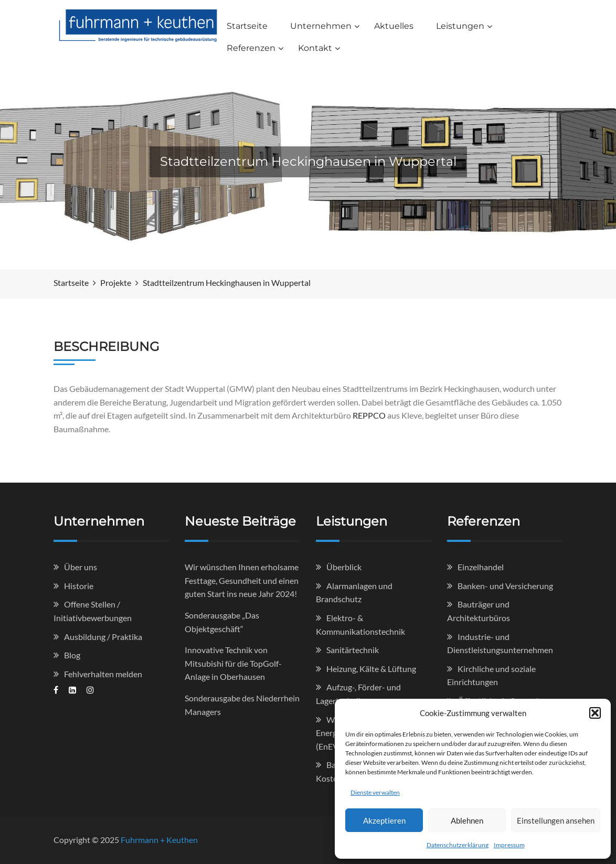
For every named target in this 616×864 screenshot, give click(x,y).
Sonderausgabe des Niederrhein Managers (242, 705)
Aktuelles (394, 26)
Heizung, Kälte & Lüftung (371, 669)
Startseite (247, 26)
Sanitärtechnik (353, 650)
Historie (79, 586)
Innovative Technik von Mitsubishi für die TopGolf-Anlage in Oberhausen (233, 663)
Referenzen (251, 48)
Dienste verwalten (375, 792)
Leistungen (460, 26)
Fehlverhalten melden (103, 674)
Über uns (81, 567)
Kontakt (315, 48)
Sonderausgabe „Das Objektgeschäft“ (222, 622)
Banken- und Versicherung (505, 586)
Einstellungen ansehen (556, 820)
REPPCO (369, 415)
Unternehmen (321, 26)
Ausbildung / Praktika (103, 637)
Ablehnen (467, 820)
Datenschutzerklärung (458, 845)
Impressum (509, 845)
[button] (595, 713)
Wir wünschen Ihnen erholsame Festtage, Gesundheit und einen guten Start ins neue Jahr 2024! (242, 580)
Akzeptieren (384, 820)
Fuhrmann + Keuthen (159, 840)
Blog (72, 655)
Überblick (344, 567)
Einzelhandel (481, 567)
